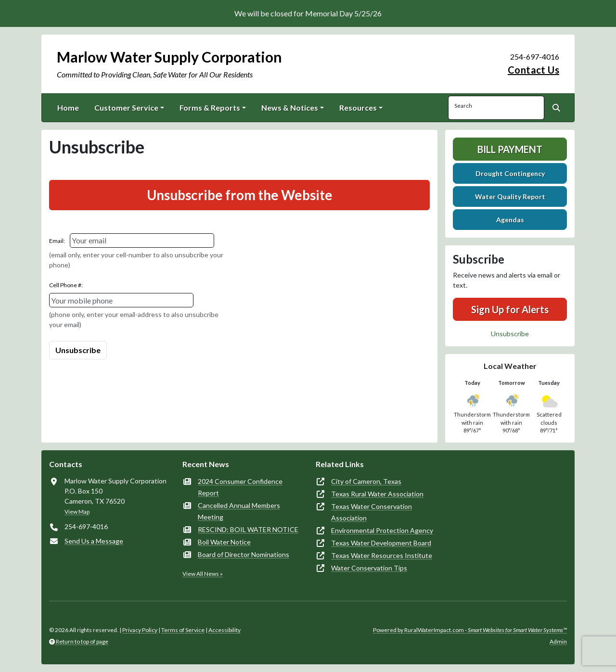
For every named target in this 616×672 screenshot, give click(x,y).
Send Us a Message (94, 541)
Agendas (510, 220)
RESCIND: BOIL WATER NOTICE (248, 529)
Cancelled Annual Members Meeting (239, 511)
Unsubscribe (510, 334)
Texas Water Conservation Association (372, 512)
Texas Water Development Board (381, 543)
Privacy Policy (140, 630)
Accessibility (225, 630)
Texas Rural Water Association (377, 494)
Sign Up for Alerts (510, 309)
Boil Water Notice (224, 542)
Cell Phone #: (66, 285)
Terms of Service (183, 630)
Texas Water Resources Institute (382, 555)
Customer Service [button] (126, 108)
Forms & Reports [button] (210, 108)
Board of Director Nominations (244, 554)
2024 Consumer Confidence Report (240, 487)
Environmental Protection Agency (382, 530)
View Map (77, 512)
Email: (57, 241)
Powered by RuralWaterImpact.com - (470, 630)
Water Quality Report (510, 197)
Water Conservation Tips (369, 568)
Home (68, 108)
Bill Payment (510, 149)
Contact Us (533, 70)
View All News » (203, 574)
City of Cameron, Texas (366, 481)
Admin (558, 641)
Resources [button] (358, 108)
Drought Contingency (510, 173)
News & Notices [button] (290, 108)
